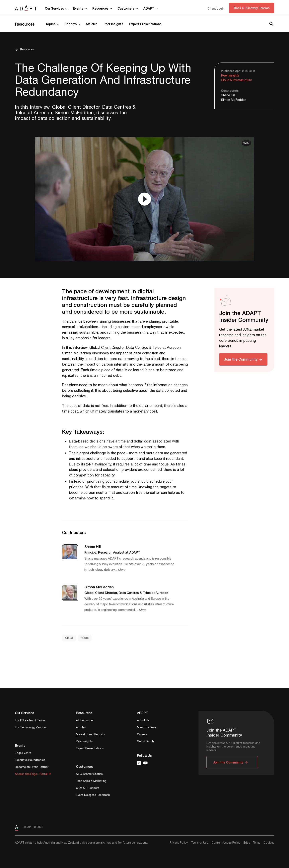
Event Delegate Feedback (93, 795)
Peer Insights (113, 24)
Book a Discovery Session (252, 8)
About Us (143, 721)
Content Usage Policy (226, 843)
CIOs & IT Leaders (88, 788)
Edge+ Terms (252, 843)
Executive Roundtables (30, 760)
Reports (71, 24)
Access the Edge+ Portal (31, 774)
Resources (100, 8)
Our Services (54, 8)
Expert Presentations (145, 24)
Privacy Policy (179, 843)
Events (78, 8)
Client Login (216, 8)
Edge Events (23, 753)
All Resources (85, 721)
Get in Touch (145, 742)
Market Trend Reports (90, 735)
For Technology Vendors (31, 728)
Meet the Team (147, 728)
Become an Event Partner (32, 767)
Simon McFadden (234, 100)
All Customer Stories (89, 774)
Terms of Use (200, 843)
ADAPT (149, 8)
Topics (50, 24)
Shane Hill (228, 95)
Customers (126, 8)
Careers (142, 735)
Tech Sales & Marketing (91, 781)
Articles (92, 24)
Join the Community (241, 359)
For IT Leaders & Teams (30, 721)
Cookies (269, 843)
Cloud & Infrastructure (236, 80)
